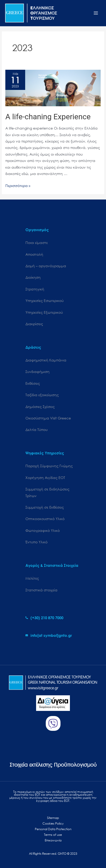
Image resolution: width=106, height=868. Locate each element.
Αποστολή (34, 254)
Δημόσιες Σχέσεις (40, 407)
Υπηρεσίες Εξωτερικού (44, 312)
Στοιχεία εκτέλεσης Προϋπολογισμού (53, 765)
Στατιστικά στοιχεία (41, 590)
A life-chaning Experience (48, 117)
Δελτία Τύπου (36, 430)
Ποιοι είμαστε (37, 243)
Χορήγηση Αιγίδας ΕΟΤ (45, 478)
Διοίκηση (33, 277)
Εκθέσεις (33, 383)
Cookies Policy (53, 823)
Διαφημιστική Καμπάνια (46, 360)
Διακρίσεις (34, 324)
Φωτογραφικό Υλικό (43, 530)
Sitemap (53, 818)
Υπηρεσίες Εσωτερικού (44, 301)
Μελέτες (32, 578)
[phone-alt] (44, 618)
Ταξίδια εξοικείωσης (42, 395)
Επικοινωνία (53, 840)
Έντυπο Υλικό (36, 542)
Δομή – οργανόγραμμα (46, 266)
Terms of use (53, 835)
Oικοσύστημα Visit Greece (48, 418)
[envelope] (49, 635)
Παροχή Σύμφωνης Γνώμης (49, 466)
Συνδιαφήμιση (37, 372)
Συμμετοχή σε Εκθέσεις (45, 507)
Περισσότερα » (18, 186)
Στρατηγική (35, 289)
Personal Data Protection (53, 829)
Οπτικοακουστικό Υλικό (45, 519)
